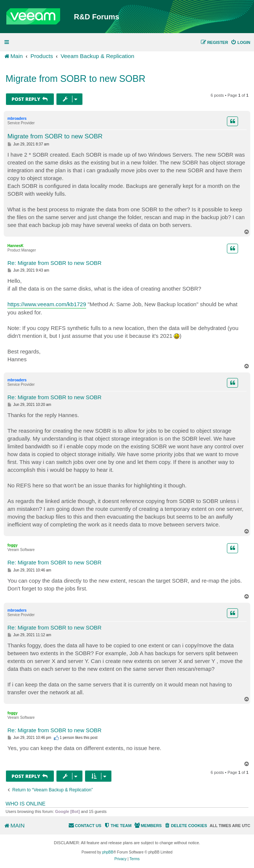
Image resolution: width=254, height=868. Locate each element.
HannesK (15, 246)
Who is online (25, 804)
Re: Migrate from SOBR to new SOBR (54, 263)
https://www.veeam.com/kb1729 (47, 304)
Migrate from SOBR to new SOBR (76, 79)
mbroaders (17, 118)
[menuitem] (240, 42)
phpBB (108, 852)
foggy (12, 545)
